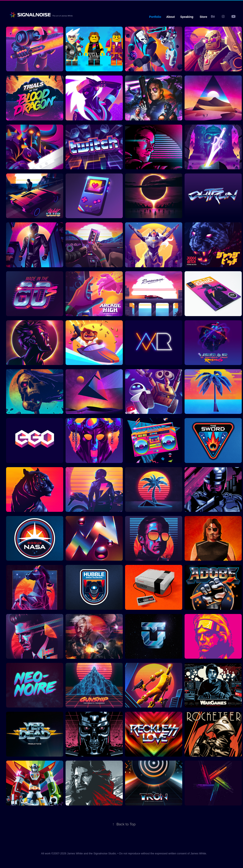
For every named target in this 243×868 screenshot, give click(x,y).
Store (203, 17)
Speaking (187, 17)
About (171, 17)
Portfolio (155, 17)
